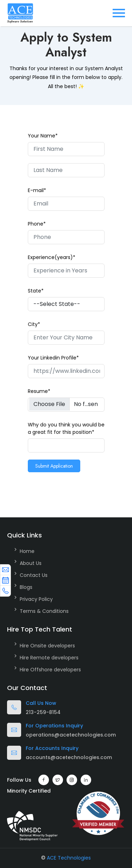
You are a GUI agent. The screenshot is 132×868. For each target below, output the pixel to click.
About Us (31, 563)
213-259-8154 (43, 712)
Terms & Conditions (44, 611)
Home (27, 551)
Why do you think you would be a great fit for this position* (66, 428)
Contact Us (34, 575)
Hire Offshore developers (50, 670)
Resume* (39, 391)
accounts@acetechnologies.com (69, 757)
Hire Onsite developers (47, 646)
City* (34, 324)
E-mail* (37, 190)
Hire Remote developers (49, 658)
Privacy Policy (36, 599)
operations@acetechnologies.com (71, 735)
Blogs (26, 587)
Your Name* (43, 136)
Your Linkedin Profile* (53, 358)
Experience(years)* (52, 257)
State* (36, 291)
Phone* (37, 224)
